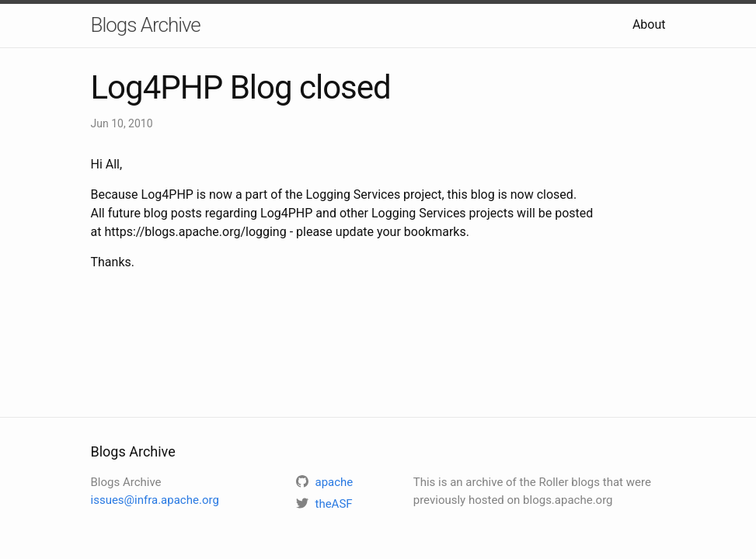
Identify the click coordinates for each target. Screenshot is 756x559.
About (649, 24)
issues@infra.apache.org (155, 500)
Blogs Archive (146, 25)
